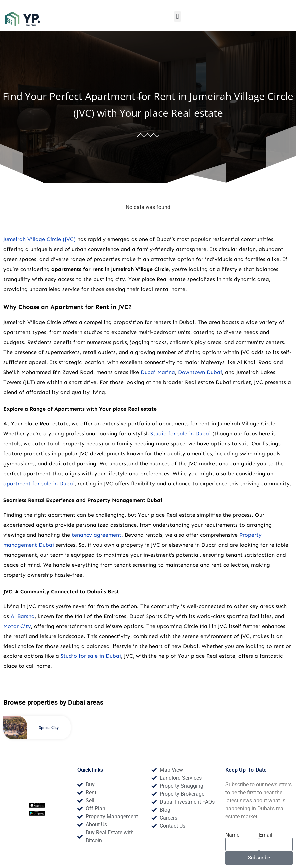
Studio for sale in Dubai (181, 434)
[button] (178, 16)
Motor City (17, 626)
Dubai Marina (158, 372)
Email (266, 835)
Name (232, 835)
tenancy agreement (96, 535)
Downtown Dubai (200, 372)
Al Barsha (23, 616)
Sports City (49, 728)
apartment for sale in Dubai (39, 483)
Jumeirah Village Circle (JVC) (39, 239)
